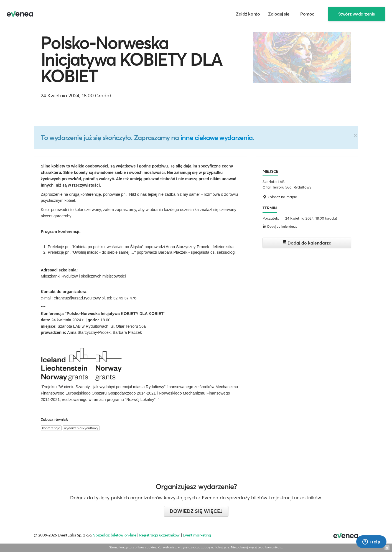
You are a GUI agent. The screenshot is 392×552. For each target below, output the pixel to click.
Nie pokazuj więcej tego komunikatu (257, 547)
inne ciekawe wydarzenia (217, 138)
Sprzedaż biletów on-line (115, 535)
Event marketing (197, 535)
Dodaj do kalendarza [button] (280, 226)
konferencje (51, 428)
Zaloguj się (279, 14)
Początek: (271, 218)
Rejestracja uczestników (159, 535)
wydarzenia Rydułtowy (81, 428)
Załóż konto (248, 14)
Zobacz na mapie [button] (280, 197)
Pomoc (307, 14)
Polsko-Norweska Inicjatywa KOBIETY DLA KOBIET (131, 60)
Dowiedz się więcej (196, 511)
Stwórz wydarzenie (357, 14)
